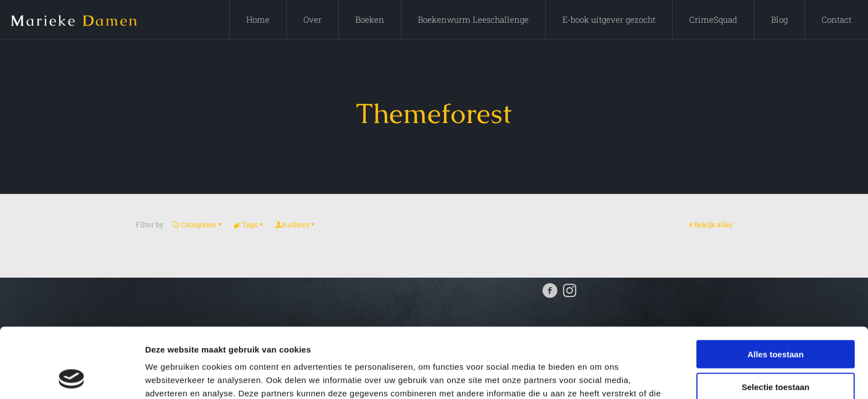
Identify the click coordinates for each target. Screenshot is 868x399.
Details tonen (598, 377)
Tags (249, 224)
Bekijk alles (710, 224)
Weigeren (775, 353)
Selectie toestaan (776, 321)
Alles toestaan (776, 288)
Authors (295, 224)
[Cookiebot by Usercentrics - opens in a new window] (72, 377)
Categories (198, 224)
